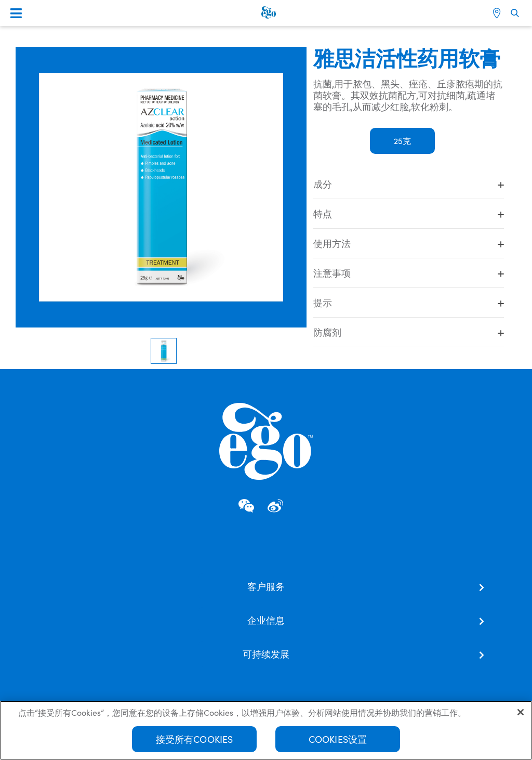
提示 (409, 303)
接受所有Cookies (195, 740)
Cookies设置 (338, 740)
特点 (409, 214)
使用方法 (409, 243)
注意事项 (409, 273)
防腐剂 (409, 332)
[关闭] (521, 713)
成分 (409, 184)
